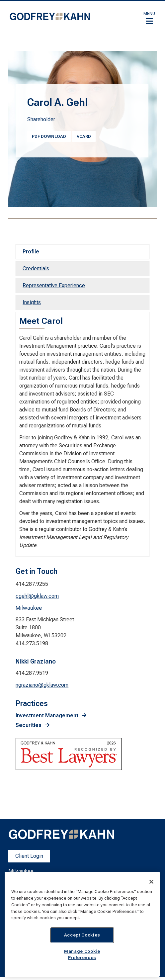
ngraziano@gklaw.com (42, 685)
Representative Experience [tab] (54, 285)
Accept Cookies (82, 935)
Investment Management (47, 715)
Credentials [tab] (36, 268)
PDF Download (49, 136)
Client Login (29, 856)
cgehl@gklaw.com (37, 596)
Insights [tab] (32, 302)
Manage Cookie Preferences (82, 954)
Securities (29, 725)
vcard (84, 136)
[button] (149, 18)
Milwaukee (21, 871)
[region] (82, 924)
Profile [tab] (31, 252)
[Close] (151, 882)
